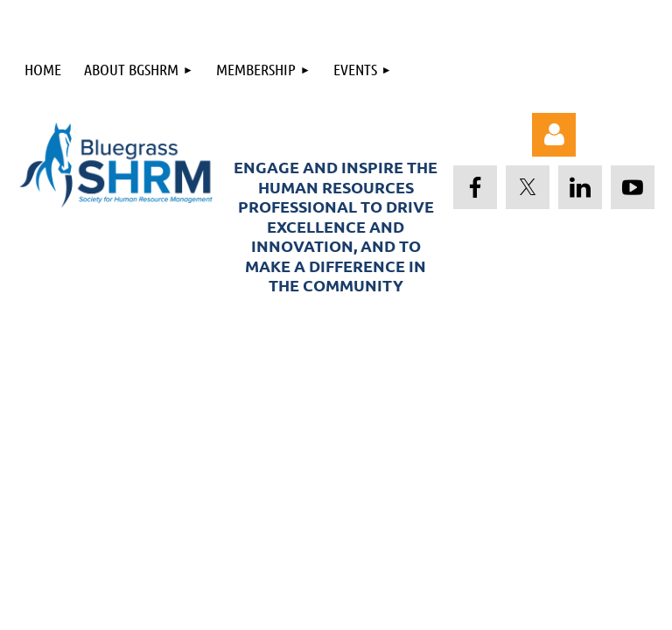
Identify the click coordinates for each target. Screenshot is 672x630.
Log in (554, 135)
